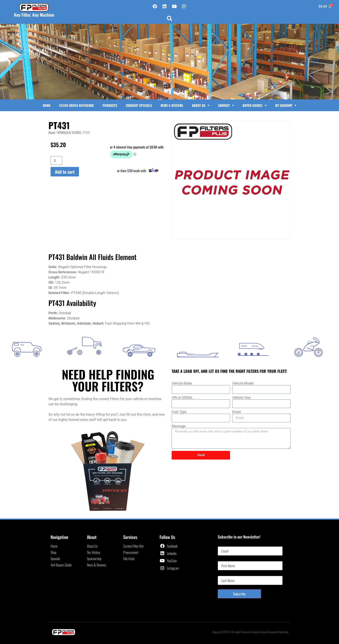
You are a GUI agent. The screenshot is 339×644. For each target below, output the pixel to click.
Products (110, 105)
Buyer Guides (255, 105)
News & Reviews (172, 105)
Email (237, 412)
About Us (201, 105)
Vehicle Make (182, 383)
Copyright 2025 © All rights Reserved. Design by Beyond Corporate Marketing (250, 632)
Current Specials (139, 105)
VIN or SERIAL (182, 398)
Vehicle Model (243, 383)
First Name (225, 559)
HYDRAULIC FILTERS (69, 132)
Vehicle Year (241, 398)
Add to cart (65, 172)
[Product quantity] (56, 160)
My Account (286, 105)
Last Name (224, 574)
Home (47, 105)
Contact (226, 105)
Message (179, 426)
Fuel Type (179, 412)
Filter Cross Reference (77, 105)
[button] (169, 18)
